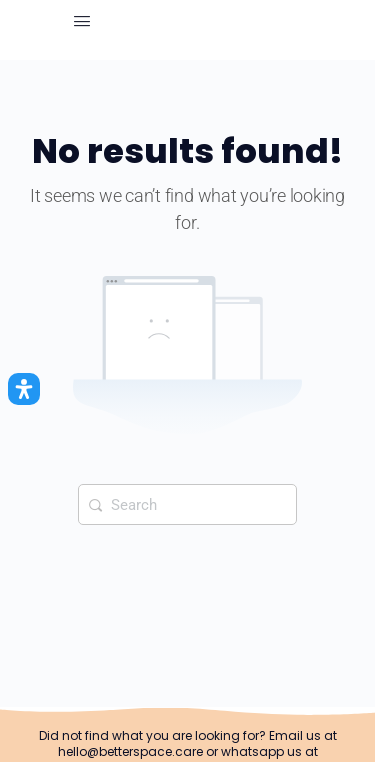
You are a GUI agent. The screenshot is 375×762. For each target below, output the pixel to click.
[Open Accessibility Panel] (24, 389)
